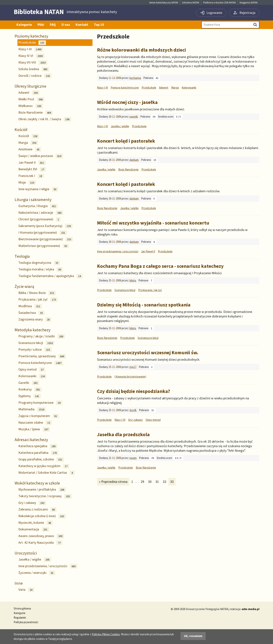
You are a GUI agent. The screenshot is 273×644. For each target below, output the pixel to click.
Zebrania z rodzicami (37, 509)
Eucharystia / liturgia (38, 206)
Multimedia (32, 409)
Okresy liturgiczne (30, 86)
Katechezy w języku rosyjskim (44, 466)
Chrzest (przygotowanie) (40, 219)
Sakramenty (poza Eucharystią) (45, 226)
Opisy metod (32, 370)
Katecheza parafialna (38, 453)
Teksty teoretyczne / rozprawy (45, 496)
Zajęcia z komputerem (39, 416)
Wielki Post (31, 99)
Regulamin (20, 618)
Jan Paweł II (32, 163)
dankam (134, 160)
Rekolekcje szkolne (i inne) (42, 516)
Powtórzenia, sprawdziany (42, 356)
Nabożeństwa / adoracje (41, 213)
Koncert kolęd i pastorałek (126, 141)
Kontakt (82, 25)
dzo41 (133, 410)
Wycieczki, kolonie (36, 523)
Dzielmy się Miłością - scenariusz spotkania (144, 305)
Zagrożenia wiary (35, 319)
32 (165, 481)
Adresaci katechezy (31, 440)
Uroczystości (26, 553)
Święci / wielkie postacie (41, 156)
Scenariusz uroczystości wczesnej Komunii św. (148, 352)
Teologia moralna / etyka (41, 269)
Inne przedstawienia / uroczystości (48, 566)
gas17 (133, 367)
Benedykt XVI (32, 169)
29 (143, 481)
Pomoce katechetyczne (41, 363)
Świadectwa (31, 313)
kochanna (135, 78)
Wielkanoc (31, 106)
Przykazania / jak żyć (38, 300)
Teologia (22, 256)
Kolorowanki (32, 376)
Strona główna (22, 608)
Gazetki (29, 383)
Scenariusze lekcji (36, 343)
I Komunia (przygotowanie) (43, 233)
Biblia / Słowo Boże (37, 293)
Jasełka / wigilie (35, 560)
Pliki (41, 25)
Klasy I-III (31, 49)
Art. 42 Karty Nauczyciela (40, 543)
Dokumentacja (34, 529)
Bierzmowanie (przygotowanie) (46, 239)
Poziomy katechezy (31, 36)
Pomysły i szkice (35, 350)
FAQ (53, 25)
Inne (19, 583)
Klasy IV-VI (31, 56)
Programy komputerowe (40, 403)
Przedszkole (32, 43)
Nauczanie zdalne (35, 423)
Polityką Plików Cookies (106, 634)
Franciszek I (31, 176)
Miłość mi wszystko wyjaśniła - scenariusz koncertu (153, 223)
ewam (133, 458)
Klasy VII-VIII (33, 62)
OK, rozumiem (193, 636)
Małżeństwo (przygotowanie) (44, 246)
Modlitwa (30, 306)
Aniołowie (30, 149)
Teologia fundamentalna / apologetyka (51, 276)
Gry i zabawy (32, 503)
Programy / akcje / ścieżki (42, 336)
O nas (66, 25)
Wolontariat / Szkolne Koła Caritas (46, 473)
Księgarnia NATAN (249, 3)
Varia (26, 590)
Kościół (21, 130)
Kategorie (24, 25)
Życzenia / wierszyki (37, 573)
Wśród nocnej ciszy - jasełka (127, 102)
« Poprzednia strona (113, 481)
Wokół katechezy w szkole (37, 483)
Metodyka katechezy (33, 330)
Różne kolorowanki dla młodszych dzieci (142, 50)
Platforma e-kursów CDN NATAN (219, 3)
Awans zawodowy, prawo (41, 536)
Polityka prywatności (26, 622)
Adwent (29, 93)
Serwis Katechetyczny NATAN (164, 3)
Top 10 (99, 25)
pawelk (134, 117)
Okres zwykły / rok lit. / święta (45, 119)
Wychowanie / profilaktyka (42, 490)
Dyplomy (30, 396)
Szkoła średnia (34, 69)
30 (151, 481)
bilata (133, 280)
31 (158, 481)
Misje (27, 183)
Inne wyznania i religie (38, 189)
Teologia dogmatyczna (39, 263)
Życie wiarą (24, 286)
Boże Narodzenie (36, 113)
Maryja (28, 143)
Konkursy (30, 389)
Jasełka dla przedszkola (123, 434)
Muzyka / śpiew (34, 429)
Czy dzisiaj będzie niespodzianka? (134, 391)
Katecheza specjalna (38, 446)
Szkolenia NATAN (191, 3)
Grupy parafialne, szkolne (41, 459)
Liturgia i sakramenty (33, 199)
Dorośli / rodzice (35, 76)
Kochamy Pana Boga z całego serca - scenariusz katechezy (160, 266)
